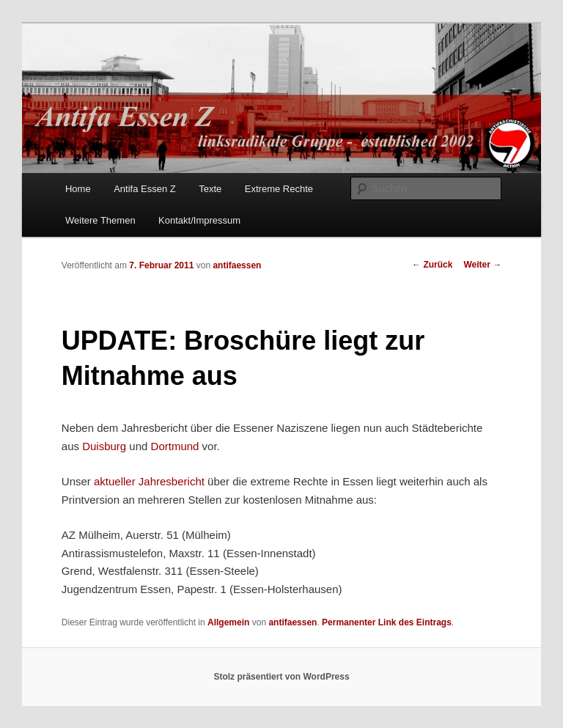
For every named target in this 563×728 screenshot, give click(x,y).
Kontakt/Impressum (199, 220)
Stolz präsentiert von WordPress (281, 677)
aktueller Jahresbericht (149, 481)
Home (78, 189)
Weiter (482, 265)
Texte (210, 189)
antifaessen (237, 265)
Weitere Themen (100, 220)
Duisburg (104, 446)
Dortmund (177, 446)
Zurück (432, 265)
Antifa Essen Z (145, 189)
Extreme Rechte (279, 189)
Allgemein (228, 622)
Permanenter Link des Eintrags (387, 622)
